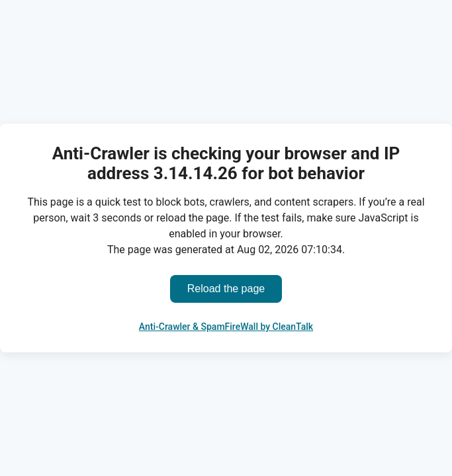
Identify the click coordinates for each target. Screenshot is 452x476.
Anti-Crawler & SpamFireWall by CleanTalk (226, 327)
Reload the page (226, 289)
